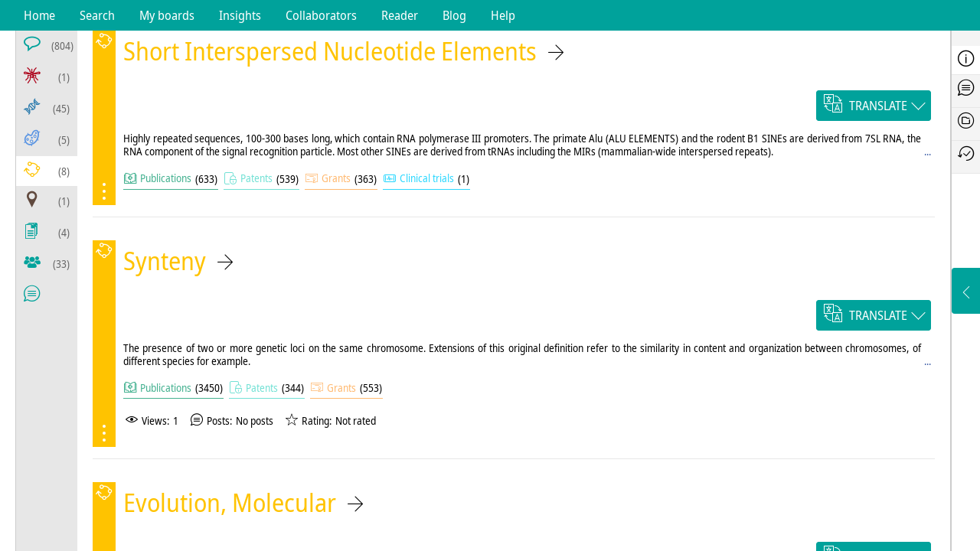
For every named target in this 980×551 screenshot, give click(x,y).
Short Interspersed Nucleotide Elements (330, 51)
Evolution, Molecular (230, 502)
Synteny (165, 261)
